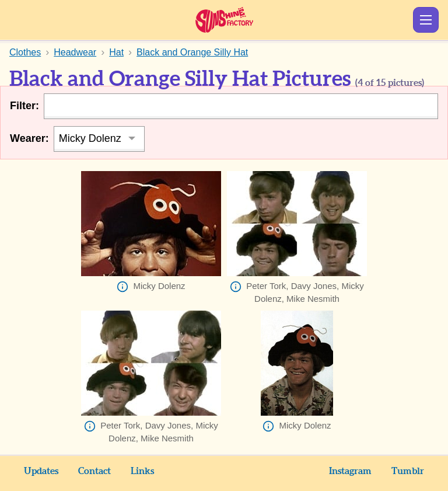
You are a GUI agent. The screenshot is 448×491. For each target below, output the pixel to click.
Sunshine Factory (224, 20)
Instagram (350, 471)
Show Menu (426, 20)
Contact (94, 471)
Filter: (24, 106)
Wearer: (29, 138)
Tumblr (408, 471)
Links (142, 471)
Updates (41, 471)
